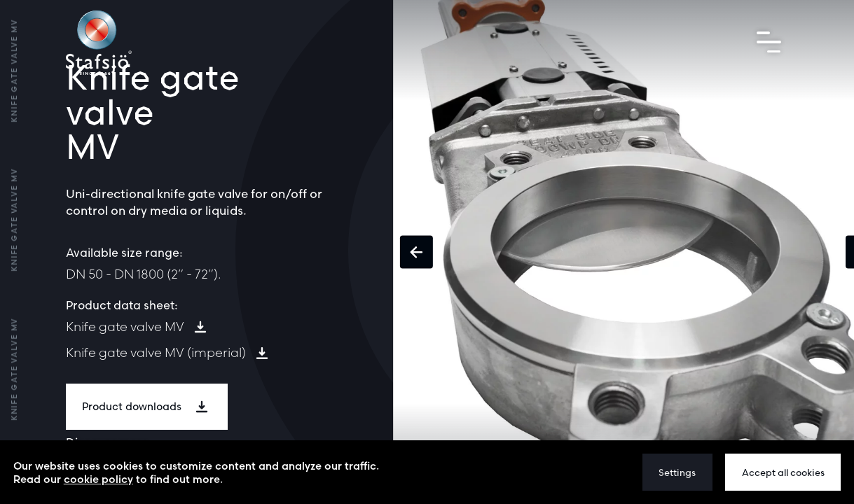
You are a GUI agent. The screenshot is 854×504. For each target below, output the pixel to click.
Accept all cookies (783, 472)
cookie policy (98, 479)
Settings (677, 472)
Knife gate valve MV (125, 327)
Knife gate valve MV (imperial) (156, 352)
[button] (416, 252)
